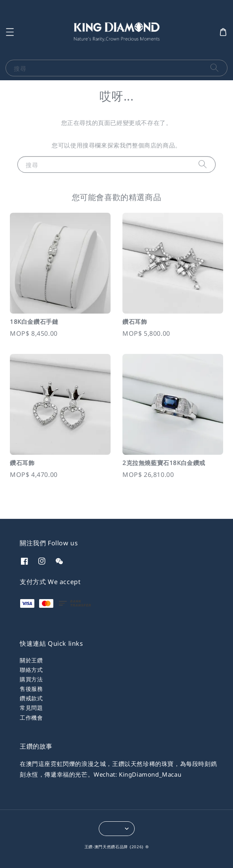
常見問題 (31, 708)
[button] (10, 32)
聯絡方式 (31, 670)
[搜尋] (214, 68)
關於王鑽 (31, 660)
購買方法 (31, 679)
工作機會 (31, 718)
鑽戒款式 (31, 698)
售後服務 (31, 689)
